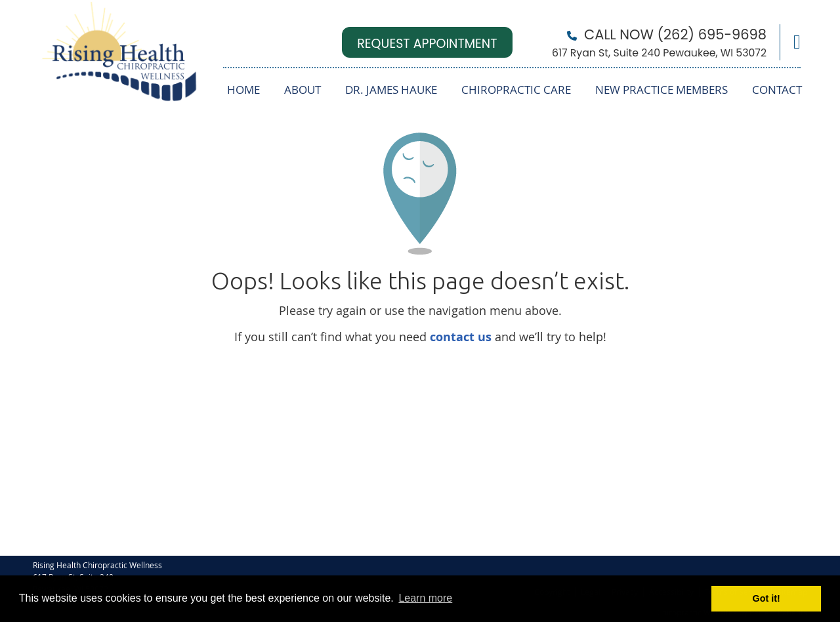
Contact (777, 90)
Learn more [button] (425, 598)
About (303, 90)
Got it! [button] (766, 598)
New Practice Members (661, 90)
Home (243, 90)
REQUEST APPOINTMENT (427, 44)
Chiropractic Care (516, 90)
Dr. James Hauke (391, 90)
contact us (461, 337)
